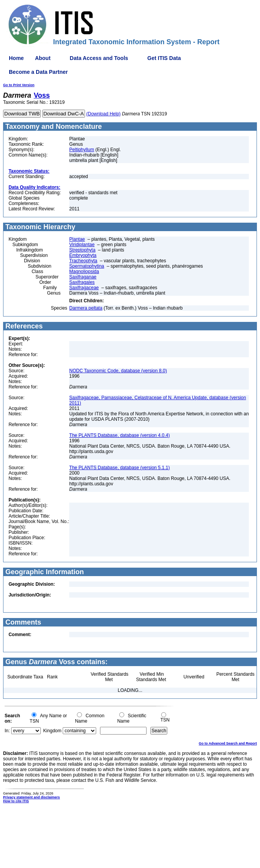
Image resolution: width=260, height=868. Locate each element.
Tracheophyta (83, 261)
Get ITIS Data (164, 58)
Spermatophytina (87, 266)
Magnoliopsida (84, 272)
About (43, 58)
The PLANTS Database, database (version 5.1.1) (119, 468)
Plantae (77, 239)
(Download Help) (103, 114)
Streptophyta (82, 250)
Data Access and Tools (99, 58)
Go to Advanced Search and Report (228, 743)
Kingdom (52, 731)
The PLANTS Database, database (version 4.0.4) (119, 435)
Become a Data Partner (38, 72)
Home (16, 58)
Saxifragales (82, 282)
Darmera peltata (86, 308)
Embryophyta (83, 255)
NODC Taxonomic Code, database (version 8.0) (118, 371)
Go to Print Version (19, 85)
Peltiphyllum (82, 150)
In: (7, 731)
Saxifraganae (83, 277)
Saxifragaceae (84, 288)
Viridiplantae (82, 245)
